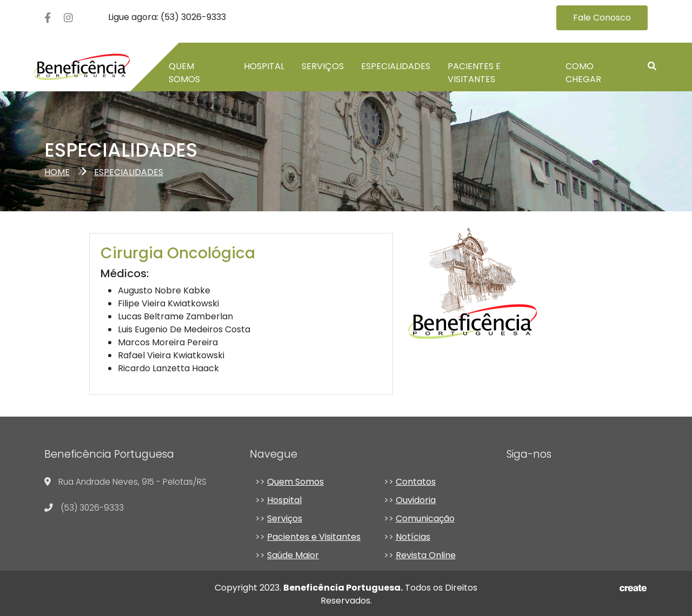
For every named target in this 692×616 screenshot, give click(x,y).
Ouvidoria (416, 500)
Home (57, 172)
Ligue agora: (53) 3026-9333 (167, 17)
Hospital (264, 66)
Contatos (416, 482)
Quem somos (184, 73)
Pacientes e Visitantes (474, 73)
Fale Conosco (602, 18)
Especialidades (396, 66)
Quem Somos (295, 482)
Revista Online (426, 555)
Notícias (413, 537)
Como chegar (583, 73)
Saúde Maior (293, 555)
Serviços (323, 66)
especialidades (129, 172)
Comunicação (425, 518)
